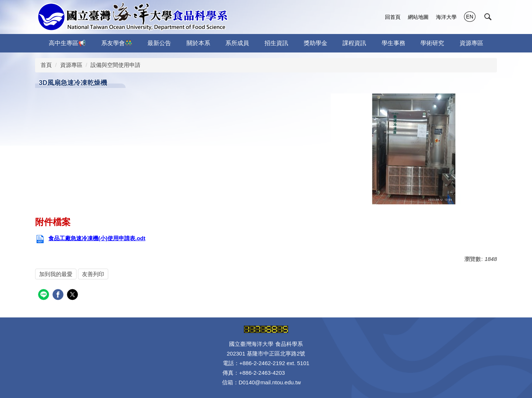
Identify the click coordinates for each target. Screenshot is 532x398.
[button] (488, 17)
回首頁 (393, 17)
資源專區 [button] (471, 43)
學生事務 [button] (393, 43)
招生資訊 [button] (276, 43)
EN (470, 17)
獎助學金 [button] (316, 43)
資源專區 (71, 65)
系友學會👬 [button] (117, 43)
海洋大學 (446, 17)
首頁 (46, 65)
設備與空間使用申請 (115, 65)
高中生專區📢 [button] (67, 43)
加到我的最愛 (56, 274)
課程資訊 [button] (354, 43)
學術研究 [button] (432, 43)
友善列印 (93, 274)
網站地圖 (418, 17)
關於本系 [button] (198, 43)
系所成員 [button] (237, 43)
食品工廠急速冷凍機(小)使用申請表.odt (90, 238)
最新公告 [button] (159, 43)
